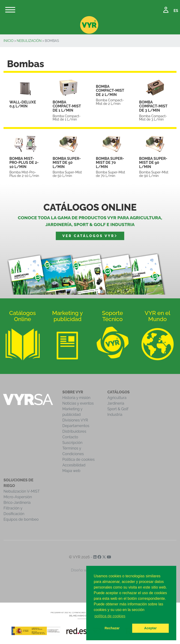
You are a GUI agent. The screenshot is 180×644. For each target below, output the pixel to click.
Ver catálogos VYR (90, 236)
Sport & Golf (118, 409)
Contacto (70, 437)
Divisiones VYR (75, 420)
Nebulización (29, 41)
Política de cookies (79, 459)
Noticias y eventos (78, 403)
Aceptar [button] (150, 628)
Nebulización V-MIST (22, 491)
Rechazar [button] (112, 628)
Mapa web (71, 471)
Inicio (9, 41)
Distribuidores (74, 431)
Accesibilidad (74, 465)
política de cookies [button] (110, 616)
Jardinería (116, 403)
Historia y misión (76, 398)
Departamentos (76, 426)
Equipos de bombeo (21, 519)
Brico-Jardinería (17, 503)
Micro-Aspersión (18, 497)
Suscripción (72, 443)
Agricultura (117, 398)
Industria (115, 415)
